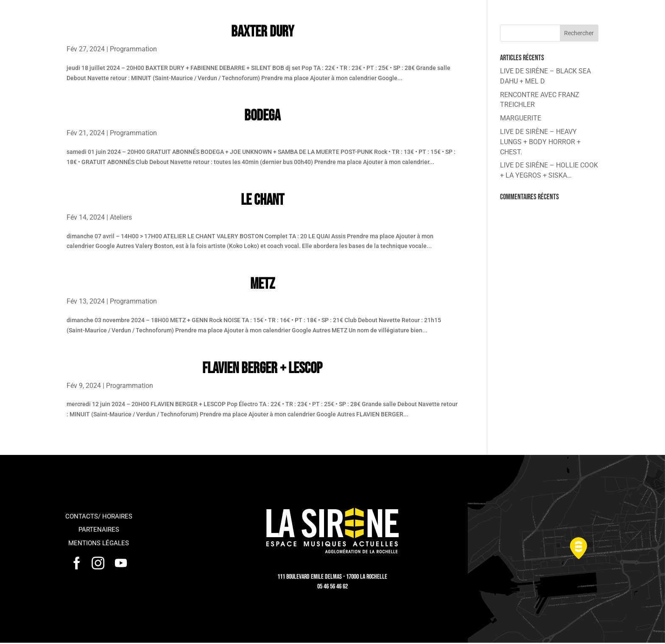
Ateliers (121, 217)
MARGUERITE (521, 118)
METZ (263, 284)
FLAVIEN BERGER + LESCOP (262, 369)
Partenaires (99, 530)
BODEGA (262, 116)
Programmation (133, 49)
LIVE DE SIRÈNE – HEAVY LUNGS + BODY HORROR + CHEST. (540, 142)
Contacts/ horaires (99, 516)
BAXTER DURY (263, 32)
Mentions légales (99, 543)
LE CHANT (263, 200)
